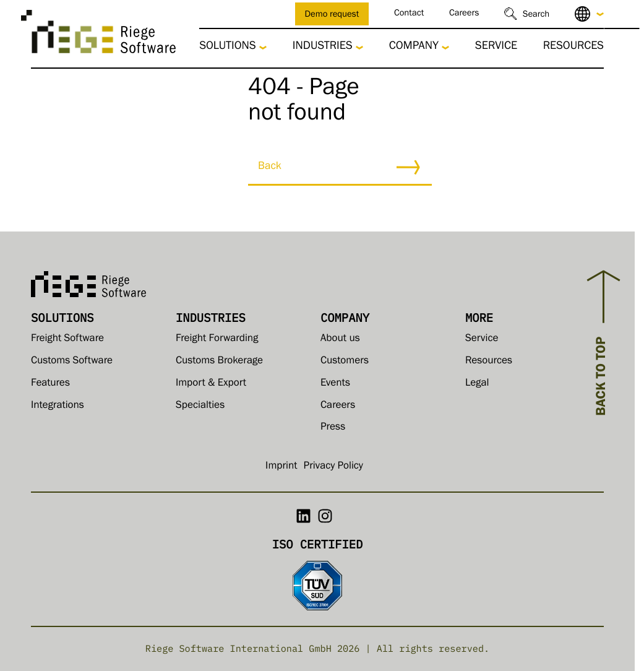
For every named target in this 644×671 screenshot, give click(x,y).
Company (414, 47)
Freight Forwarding (217, 340)
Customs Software (72, 362)
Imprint (281, 467)
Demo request (332, 15)
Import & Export (211, 384)
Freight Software (67, 340)
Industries (323, 47)
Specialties (200, 406)
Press (333, 428)
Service (496, 47)
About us (340, 340)
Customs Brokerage (219, 362)
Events (335, 384)
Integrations (58, 406)
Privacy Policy (333, 467)
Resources (573, 47)
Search (536, 15)
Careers (464, 14)
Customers (345, 362)
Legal (477, 384)
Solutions (227, 47)
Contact (409, 14)
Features (50, 384)
